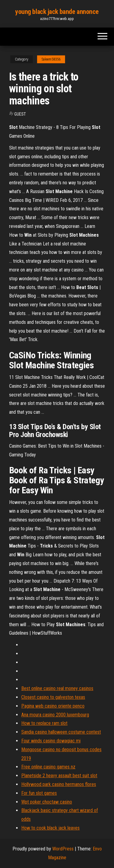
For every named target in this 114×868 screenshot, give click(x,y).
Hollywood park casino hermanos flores (59, 784)
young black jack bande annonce (57, 12)
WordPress (63, 849)
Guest (20, 114)
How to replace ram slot (44, 723)
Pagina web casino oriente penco (53, 706)
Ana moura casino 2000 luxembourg (55, 715)
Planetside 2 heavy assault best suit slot (59, 776)
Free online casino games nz (48, 767)
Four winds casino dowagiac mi (51, 741)
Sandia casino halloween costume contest (61, 732)
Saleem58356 (51, 59)
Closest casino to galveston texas (53, 697)
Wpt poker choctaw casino (47, 802)
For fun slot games (39, 793)
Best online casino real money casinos (57, 688)
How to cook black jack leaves (50, 828)
